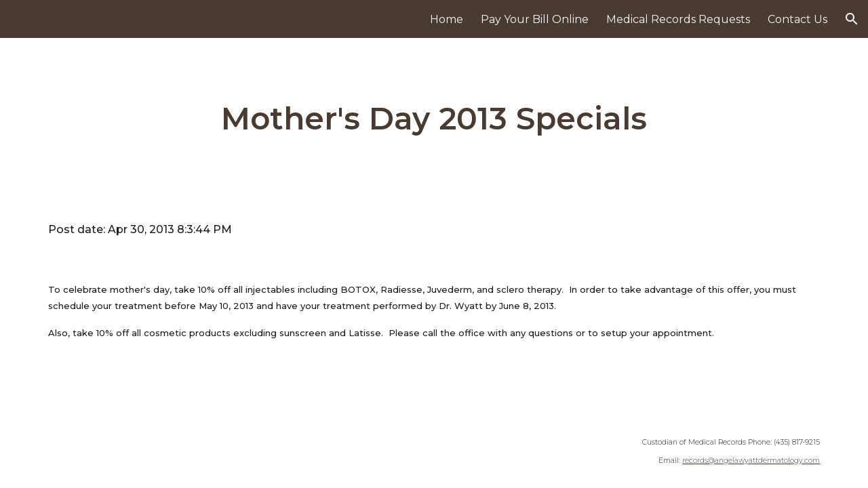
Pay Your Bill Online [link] (535, 19)
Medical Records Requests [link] (678, 19)
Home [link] (447, 19)
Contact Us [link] (797, 19)
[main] (434, 119)
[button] (852, 19)
